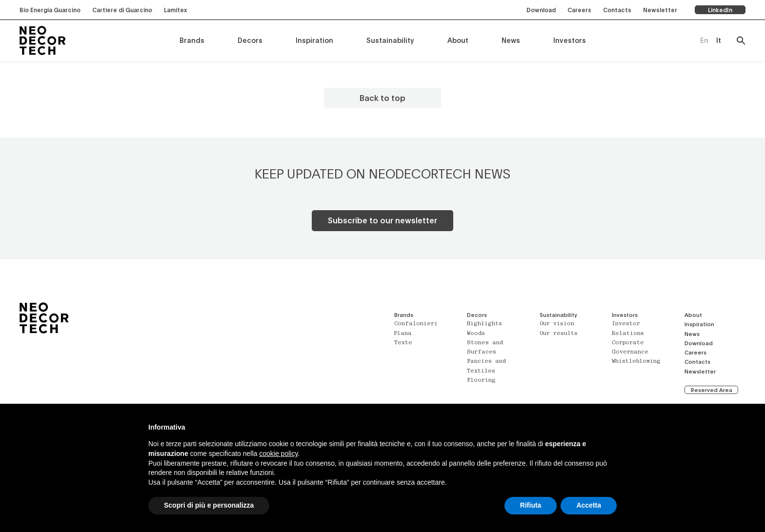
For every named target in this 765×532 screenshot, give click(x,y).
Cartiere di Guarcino (122, 10)
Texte (403, 343)
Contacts (617, 10)
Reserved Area (712, 390)
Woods (476, 334)
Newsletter (660, 10)
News (511, 40)
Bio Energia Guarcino (50, 10)
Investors (570, 40)
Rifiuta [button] (531, 505)
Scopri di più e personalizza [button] (209, 505)
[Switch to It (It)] (719, 40)
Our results (559, 334)
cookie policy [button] (278, 453)
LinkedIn (720, 10)
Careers (579, 10)
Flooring (481, 381)
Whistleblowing (636, 362)
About (458, 40)
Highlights (484, 324)
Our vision (557, 324)
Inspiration (314, 40)
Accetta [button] (589, 505)
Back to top (382, 98)
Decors (250, 40)
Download (541, 10)
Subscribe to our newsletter (382, 220)
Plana (403, 334)
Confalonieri (416, 324)
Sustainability (390, 40)
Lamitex (175, 10)
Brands (192, 40)
